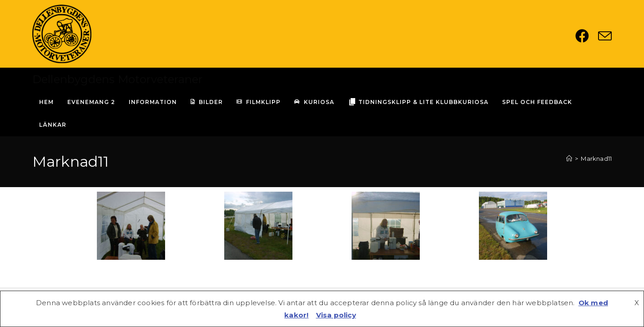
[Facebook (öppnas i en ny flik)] (587, 36)
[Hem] (569, 159)
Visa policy (336, 315)
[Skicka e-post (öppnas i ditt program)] (605, 36)
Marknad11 (596, 159)
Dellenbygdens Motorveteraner (118, 79)
